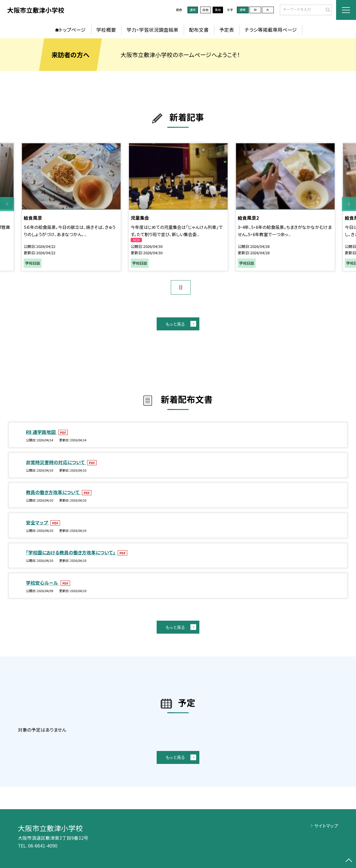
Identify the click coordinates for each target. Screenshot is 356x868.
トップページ (72, 30)
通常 (193, 10)
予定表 (227, 30)
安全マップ (38, 523)
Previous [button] (7, 204)
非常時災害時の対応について (56, 462)
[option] (71, 207)
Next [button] (349, 204)
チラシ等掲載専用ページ (271, 30)
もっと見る (175, 324)
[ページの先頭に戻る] (349, 861)
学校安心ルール (43, 583)
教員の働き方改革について (53, 492)
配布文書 (199, 30)
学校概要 (106, 30)
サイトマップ (326, 826)
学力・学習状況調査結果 (152, 30)
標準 (243, 10)
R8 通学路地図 (41, 432)
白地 (205, 10)
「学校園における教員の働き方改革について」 (71, 552)
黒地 (218, 10)
